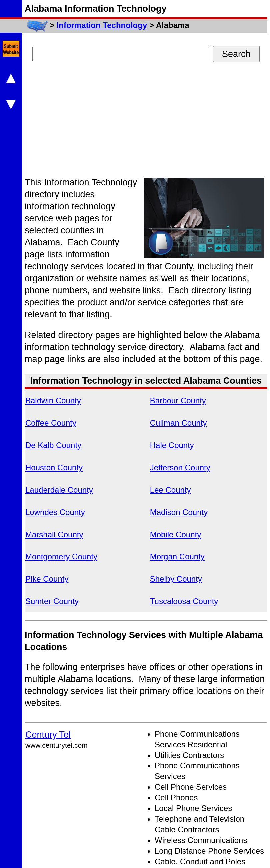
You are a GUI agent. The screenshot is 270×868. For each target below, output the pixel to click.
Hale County (172, 445)
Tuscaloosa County (184, 601)
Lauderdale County (59, 490)
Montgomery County (61, 557)
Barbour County (178, 401)
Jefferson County (180, 467)
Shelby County (176, 579)
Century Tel (48, 735)
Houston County (54, 467)
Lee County (170, 490)
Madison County (179, 512)
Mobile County (175, 534)
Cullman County (178, 423)
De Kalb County (53, 445)
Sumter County (52, 601)
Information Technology (102, 25)
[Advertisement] (138, 122)
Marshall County (54, 534)
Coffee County (51, 423)
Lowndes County (55, 512)
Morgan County (177, 557)
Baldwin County (53, 401)
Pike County (47, 579)
